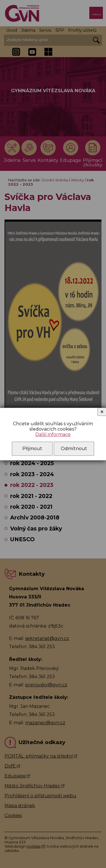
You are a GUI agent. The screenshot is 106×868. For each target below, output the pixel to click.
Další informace (53, 434)
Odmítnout (74, 449)
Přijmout (32, 449)
